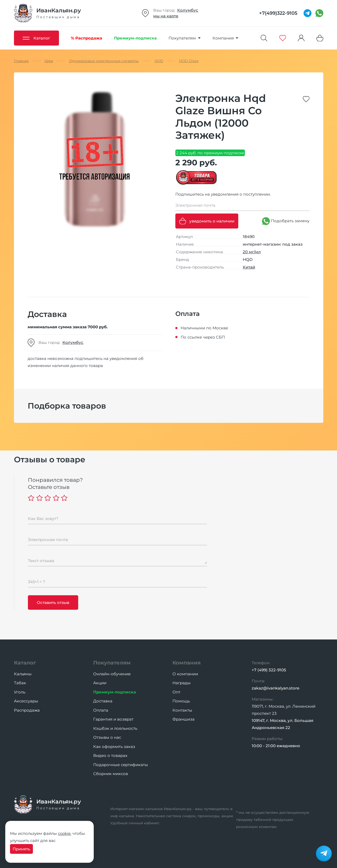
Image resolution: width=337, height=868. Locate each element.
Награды (182, 683)
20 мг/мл (252, 252)
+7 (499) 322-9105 (269, 670)
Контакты (182, 710)
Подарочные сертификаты (121, 765)
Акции (100, 683)
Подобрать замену (286, 221)
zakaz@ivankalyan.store (276, 688)
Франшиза (184, 719)
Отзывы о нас (107, 737)
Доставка (103, 701)
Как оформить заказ (114, 747)
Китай (249, 267)
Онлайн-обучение (112, 674)
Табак (20, 683)
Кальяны (23, 674)
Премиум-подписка (115, 692)
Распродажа (27, 710)
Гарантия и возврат (113, 719)
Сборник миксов (111, 774)
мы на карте (166, 16)
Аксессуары (26, 701)
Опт (176, 692)
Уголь (20, 692)
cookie (64, 833)
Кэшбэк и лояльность (115, 728)
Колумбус (188, 10)
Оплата (101, 710)
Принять (21, 849)
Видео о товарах (110, 755)
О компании (185, 674)
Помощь (181, 701)
